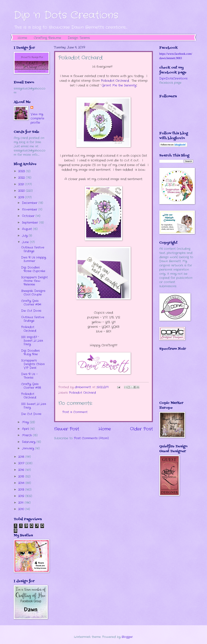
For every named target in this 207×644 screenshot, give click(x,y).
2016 (22, 470)
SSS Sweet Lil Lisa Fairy (34, 406)
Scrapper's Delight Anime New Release (34, 281)
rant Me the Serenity (119, 85)
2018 (22, 457)
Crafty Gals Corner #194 (31, 303)
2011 (21, 503)
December (30, 203)
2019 (22, 197)
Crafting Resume (47, 38)
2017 (22, 463)
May (26, 422)
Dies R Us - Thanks (29, 376)
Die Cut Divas (31, 311)
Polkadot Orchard (115, 81)
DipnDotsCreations (173, 79)
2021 (22, 184)
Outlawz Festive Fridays (33, 249)
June (26, 242)
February (29, 442)
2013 (22, 490)
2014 (22, 483)
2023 (22, 171)
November (30, 209)
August (27, 229)
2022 (22, 178)
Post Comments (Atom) (91, 438)
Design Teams (79, 38)
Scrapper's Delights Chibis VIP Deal (33, 364)
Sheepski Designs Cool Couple (33, 293)
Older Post (141, 429)
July (25, 236)
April (26, 429)
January (29, 448)
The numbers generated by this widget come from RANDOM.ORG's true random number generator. (172, 378)
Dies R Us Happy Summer (34, 259)
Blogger (127, 637)
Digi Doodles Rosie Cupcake (33, 269)
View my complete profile (37, 118)
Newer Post (67, 429)
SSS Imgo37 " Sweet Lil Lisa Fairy (32, 341)
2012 (22, 496)
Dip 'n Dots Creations (66, 15)
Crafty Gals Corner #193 (31, 386)
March (27, 435)
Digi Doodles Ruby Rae (30, 352)
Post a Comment (75, 412)
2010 (22, 509)
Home (22, 38)
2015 (22, 476)
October (29, 216)
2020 (22, 191)
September (31, 223)
